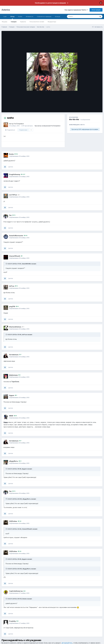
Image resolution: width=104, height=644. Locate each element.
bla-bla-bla (74, 119)
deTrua (12, 286)
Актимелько (14, 355)
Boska (11, 154)
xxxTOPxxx (13, 195)
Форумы (5, 22)
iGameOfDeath (15, 256)
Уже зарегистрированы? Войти (76, 10)
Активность (30, 16)
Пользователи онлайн (37, 22)
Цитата (11, 167)
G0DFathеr (13, 521)
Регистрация (96, 10)
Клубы (20, 16)
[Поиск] (79, 16)
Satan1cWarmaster (16, 236)
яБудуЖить (14, 461)
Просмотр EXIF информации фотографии (85, 129)
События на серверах (44, 16)
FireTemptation (19, 124)
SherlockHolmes (15, 327)
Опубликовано (19, 156)
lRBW (11, 416)
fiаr (10, 215)
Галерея (14, 22)
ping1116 (12, 306)
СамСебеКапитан (16, 591)
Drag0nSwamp (15, 174)
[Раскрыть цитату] (6, 264)
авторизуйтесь (67, 643)
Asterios (6, 10)
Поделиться (10, 130)
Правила (23, 22)
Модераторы (52, 22)
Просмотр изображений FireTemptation (48, 126)
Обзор (12, 17)
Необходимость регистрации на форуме (50, 3)
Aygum (12, 395)
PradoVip (12, 621)
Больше (58, 16)
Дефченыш (13, 375)
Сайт (5, 16)
